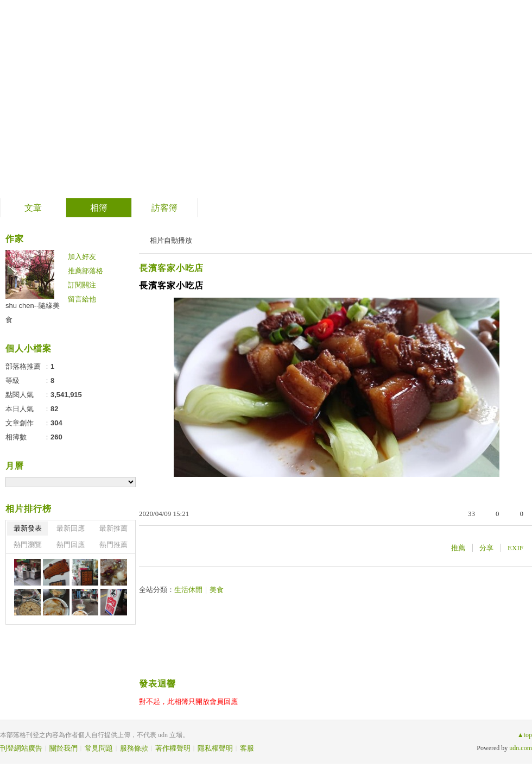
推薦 (458, 548)
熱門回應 (71, 545)
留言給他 (82, 299)
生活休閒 (188, 590)
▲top (525, 735)
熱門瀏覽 (28, 545)
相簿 (99, 208)
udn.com (521, 748)
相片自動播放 (171, 240)
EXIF (515, 548)
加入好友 (82, 257)
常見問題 (99, 748)
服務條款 (134, 748)
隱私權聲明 (215, 748)
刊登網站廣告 (21, 748)
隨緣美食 (54, 95)
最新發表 (28, 528)
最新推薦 (113, 528)
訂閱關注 (82, 285)
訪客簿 (164, 208)
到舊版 (121, 100)
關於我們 (64, 748)
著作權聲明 (173, 748)
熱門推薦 (113, 545)
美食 (217, 590)
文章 (33, 208)
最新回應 (71, 528)
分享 (486, 548)
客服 (247, 748)
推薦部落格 (85, 271)
